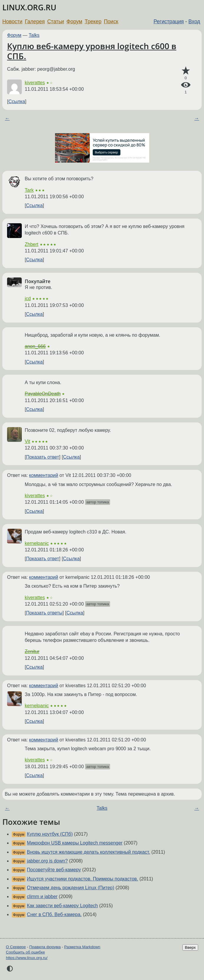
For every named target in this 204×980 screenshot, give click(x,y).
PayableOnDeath (43, 394)
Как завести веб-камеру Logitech (62, 906)
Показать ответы (44, 613)
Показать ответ (42, 457)
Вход (194, 22)
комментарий (44, 475)
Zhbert (31, 244)
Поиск (111, 22)
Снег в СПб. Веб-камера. (54, 914)
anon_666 (35, 346)
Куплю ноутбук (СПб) (50, 834)
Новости (12, 22)
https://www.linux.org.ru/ (27, 958)
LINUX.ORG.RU (29, 8)
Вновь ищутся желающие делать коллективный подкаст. (88, 852)
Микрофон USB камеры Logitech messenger (75, 843)
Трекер (93, 22)
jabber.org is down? (47, 861)
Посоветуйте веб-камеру (54, 870)
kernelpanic (37, 543)
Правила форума (45, 947)
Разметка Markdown (82, 947)
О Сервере (16, 947)
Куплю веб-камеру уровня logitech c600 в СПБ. (92, 51)
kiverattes (35, 83)
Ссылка (17, 101)
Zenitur (32, 651)
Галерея (35, 22)
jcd (28, 299)
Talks (34, 35)
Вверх (190, 947)
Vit (27, 441)
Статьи (55, 22)
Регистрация (169, 22)
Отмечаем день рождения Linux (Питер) (71, 888)
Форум (74, 22)
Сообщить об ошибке (25, 952)
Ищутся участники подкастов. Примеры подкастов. (82, 879)
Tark (29, 190)
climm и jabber (42, 896)
